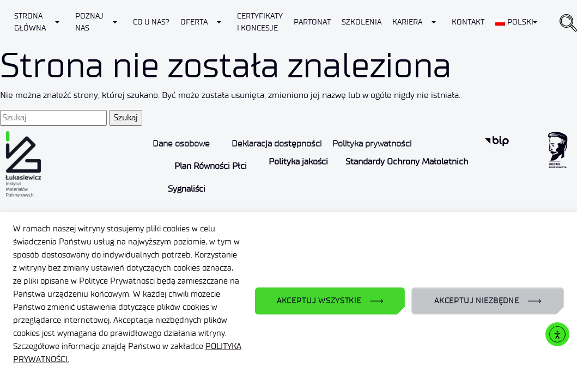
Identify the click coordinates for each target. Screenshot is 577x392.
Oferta (194, 22)
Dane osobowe (181, 143)
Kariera (407, 22)
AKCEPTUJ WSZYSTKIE (319, 301)
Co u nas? (151, 22)
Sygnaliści (187, 188)
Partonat (312, 22)
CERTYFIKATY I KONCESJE (260, 22)
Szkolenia (362, 22)
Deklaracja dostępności (277, 143)
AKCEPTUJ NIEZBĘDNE (477, 301)
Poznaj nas (89, 22)
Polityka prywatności (372, 143)
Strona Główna (30, 22)
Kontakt (468, 22)
